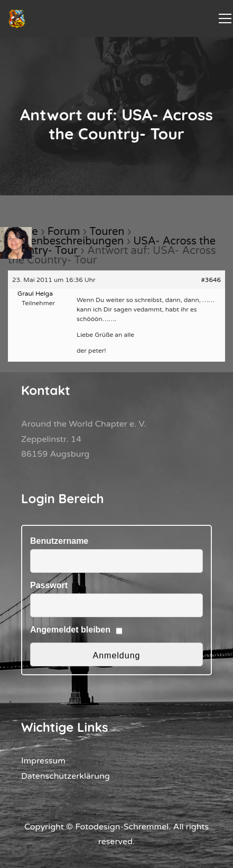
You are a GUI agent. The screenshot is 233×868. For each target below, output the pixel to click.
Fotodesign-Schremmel (122, 827)
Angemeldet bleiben (70, 630)
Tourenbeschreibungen (66, 241)
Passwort (49, 585)
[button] (19, 849)
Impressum (43, 761)
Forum (64, 232)
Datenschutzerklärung (66, 776)
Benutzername (59, 541)
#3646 (211, 280)
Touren (107, 232)
